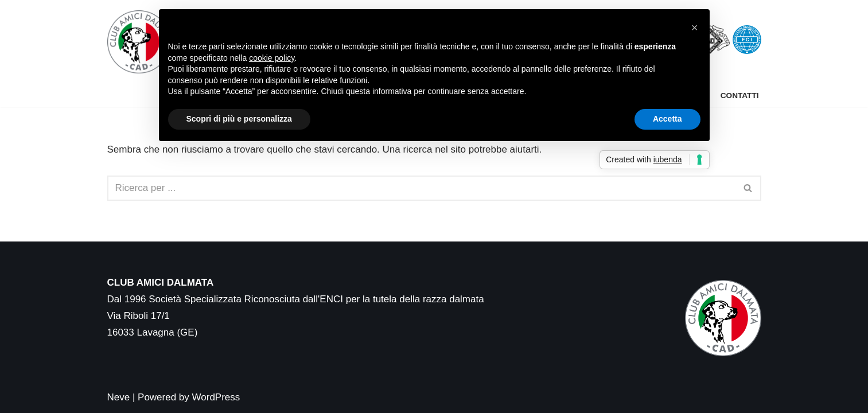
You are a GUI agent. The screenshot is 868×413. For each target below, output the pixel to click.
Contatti (740, 96)
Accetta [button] (667, 119)
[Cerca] (421, 188)
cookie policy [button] (272, 58)
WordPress (216, 397)
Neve (119, 397)
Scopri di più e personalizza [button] (239, 119)
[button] (695, 28)
